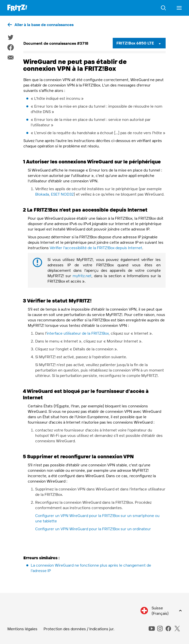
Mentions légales (22, 629)
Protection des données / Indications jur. (79, 629)
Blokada (42, 194)
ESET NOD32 (62, 194)
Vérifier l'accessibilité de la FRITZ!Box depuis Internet (96, 248)
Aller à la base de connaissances (44, 25)
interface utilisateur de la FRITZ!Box (78, 333)
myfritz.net (82, 276)
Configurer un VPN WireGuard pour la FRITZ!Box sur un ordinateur (93, 529)
